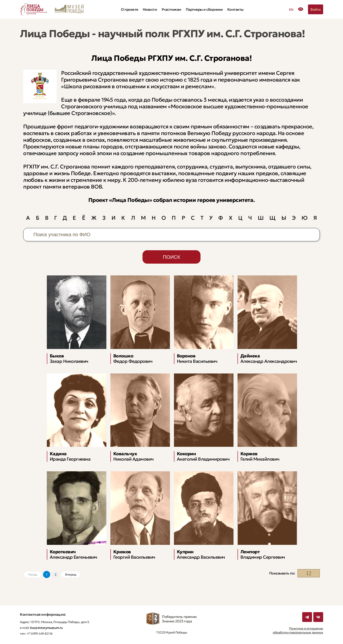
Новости (150, 9)
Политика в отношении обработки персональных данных (298, 630)
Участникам (171, 9)
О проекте (130, 9)
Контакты (235, 9)
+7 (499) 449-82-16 (39, 634)
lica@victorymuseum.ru (46, 628)
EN (291, 10)
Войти (316, 9)
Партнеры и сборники (204, 9)
